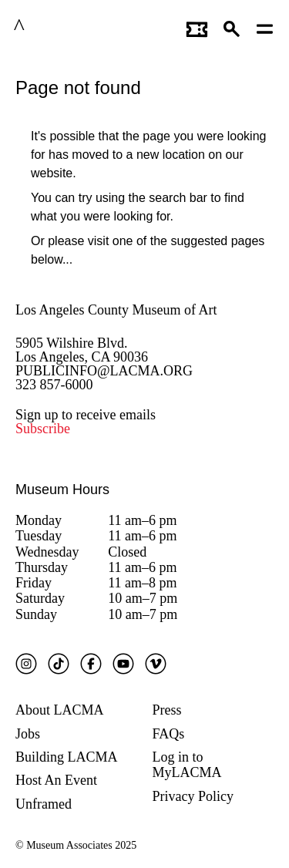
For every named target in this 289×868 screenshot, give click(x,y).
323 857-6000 (54, 385)
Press (167, 710)
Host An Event (56, 780)
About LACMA (60, 710)
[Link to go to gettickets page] (197, 27)
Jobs (28, 734)
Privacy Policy (193, 796)
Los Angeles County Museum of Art (116, 310)
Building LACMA (67, 757)
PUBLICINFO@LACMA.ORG (104, 371)
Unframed (44, 804)
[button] (232, 27)
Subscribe (43, 429)
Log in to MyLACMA (187, 765)
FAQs (169, 734)
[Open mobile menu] (265, 27)
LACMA (57, 27)
